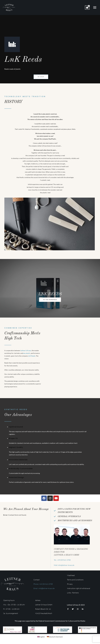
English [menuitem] (42, 638)
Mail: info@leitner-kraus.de (64, 567)
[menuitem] (41, 638)
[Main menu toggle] (95, 8)
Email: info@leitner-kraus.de (44, 590)
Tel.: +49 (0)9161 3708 (62, 562)
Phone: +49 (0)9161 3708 (43, 586)
